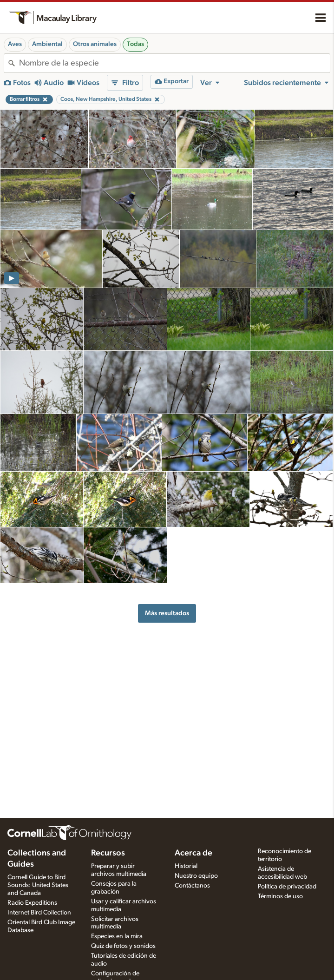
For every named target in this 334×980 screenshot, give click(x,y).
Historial (186, 866)
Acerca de (193, 853)
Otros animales (95, 44)
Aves (15, 44)
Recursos (108, 853)
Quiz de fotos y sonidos (123, 946)
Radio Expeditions (32, 903)
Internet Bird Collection (39, 913)
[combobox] (174, 63)
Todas (135, 44)
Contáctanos (192, 886)
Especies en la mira (117, 936)
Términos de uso (280, 896)
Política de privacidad (287, 887)
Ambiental (47, 44)
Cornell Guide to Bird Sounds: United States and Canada (38, 885)
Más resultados (167, 613)
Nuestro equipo (196, 876)
